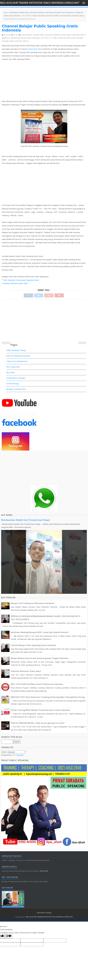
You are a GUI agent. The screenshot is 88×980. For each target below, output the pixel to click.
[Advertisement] (43, 325)
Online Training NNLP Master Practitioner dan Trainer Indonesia (40, 710)
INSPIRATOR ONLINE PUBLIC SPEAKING (25, 38)
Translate (18, 755)
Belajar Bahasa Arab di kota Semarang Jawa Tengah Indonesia (40, 658)
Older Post (82, 343)
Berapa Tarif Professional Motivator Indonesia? (32, 603)
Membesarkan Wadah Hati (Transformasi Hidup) (25, 520)
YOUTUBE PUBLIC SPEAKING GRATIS (72, 16)
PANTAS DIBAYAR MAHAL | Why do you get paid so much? (38, 723)
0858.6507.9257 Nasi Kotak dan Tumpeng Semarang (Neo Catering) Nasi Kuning (48, 697)
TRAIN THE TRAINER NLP (17, 361)
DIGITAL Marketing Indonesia (18, 356)
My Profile (11, 372)
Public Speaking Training (16, 350)
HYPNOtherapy (13, 384)
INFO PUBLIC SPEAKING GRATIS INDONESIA (60, 13)
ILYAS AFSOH (44, 871)
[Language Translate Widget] (14, 752)
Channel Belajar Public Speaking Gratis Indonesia (40, 28)
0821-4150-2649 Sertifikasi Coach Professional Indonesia (37, 684)
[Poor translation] (8, 936)
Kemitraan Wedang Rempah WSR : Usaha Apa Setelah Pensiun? (40, 632)
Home (6, 13)
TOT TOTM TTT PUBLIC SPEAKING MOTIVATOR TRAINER (40, 16)
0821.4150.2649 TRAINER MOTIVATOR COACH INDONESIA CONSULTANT (40, 3)
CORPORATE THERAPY (16, 378)
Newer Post (6, 343)
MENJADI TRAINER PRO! (16, 389)
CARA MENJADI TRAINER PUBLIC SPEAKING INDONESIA (27, 13)
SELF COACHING (13, 367)
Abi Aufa (7, 35)
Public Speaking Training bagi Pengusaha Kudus (21, 280)
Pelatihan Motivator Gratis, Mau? (16, 283)
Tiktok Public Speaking (44, 913)
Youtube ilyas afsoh (35, 49)
